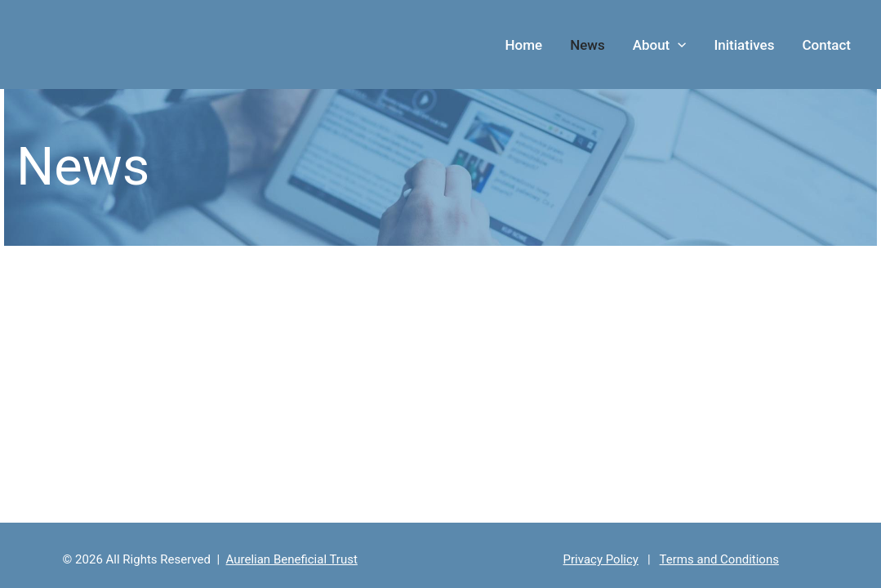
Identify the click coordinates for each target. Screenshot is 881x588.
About (660, 45)
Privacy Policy (601, 559)
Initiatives (744, 45)
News (587, 45)
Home (524, 45)
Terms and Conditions (719, 559)
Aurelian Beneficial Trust (292, 559)
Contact (826, 45)
